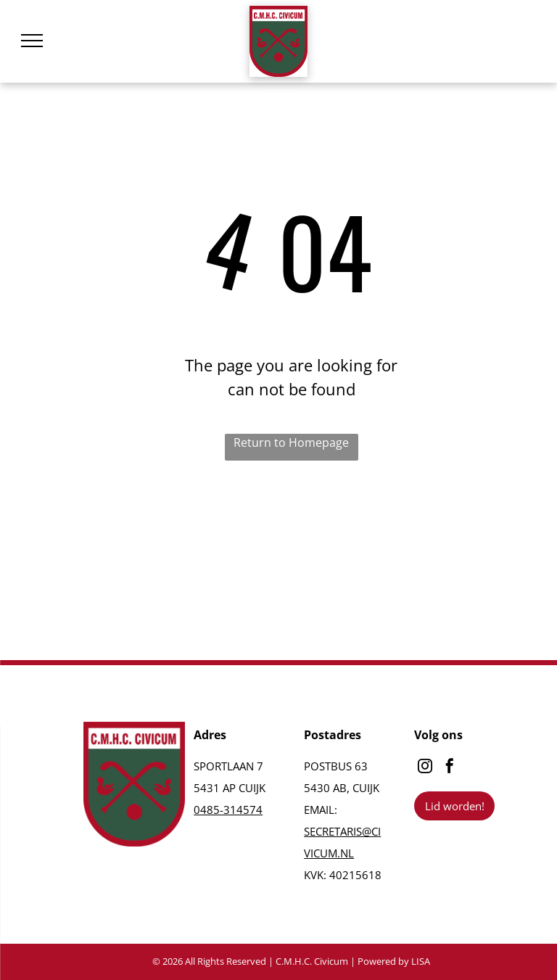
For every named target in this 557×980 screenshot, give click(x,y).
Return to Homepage (291, 442)
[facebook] (450, 768)
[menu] (32, 41)
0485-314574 (228, 810)
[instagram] (425, 768)
